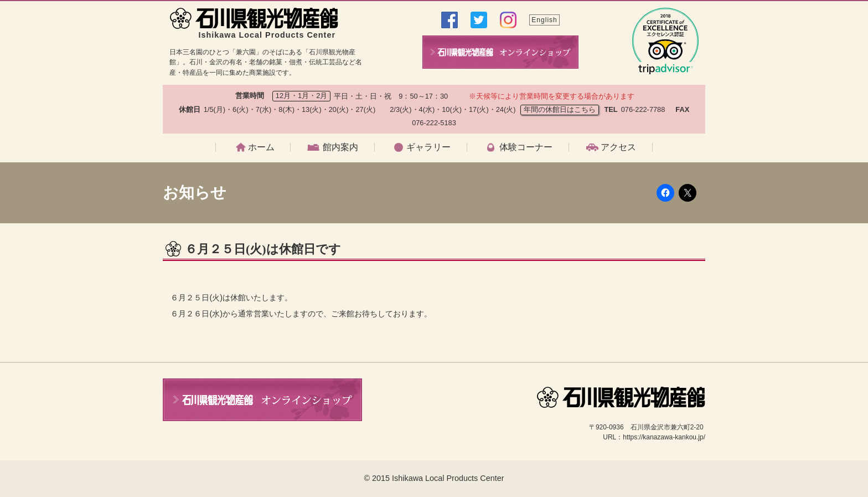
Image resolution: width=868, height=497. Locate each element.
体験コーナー (526, 147)
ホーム (261, 147)
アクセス (618, 147)
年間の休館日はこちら (560, 109)
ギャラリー (428, 147)
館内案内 (340, 147)
